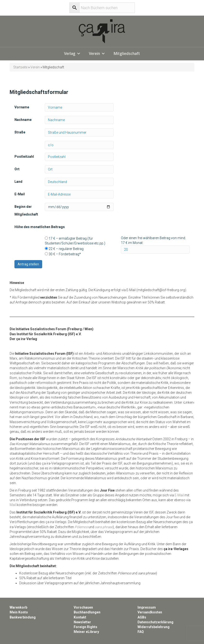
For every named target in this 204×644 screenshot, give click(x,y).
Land (18, 182)
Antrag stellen (28, 264)
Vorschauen (83, 607)
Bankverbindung (23, 617)
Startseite (20, 67)
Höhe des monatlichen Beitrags (40, 227)
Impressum (147, 607)
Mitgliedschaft (127, 53)
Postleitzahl (24, 157)
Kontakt (80, 617)
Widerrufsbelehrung (154, 627)
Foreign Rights (86, 627)
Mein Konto (19, 612)
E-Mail (20, 194)
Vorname (22, 107)
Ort (17, 169)
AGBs (142, 617)
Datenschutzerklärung (155, 622)
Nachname (23, 120)
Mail (13, 505)
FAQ (141, 632)
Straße (20, 132)
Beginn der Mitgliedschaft (26, 210)
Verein (94, 53)
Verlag (70, 53)
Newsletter (82, 622)
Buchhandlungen (87, 612)
